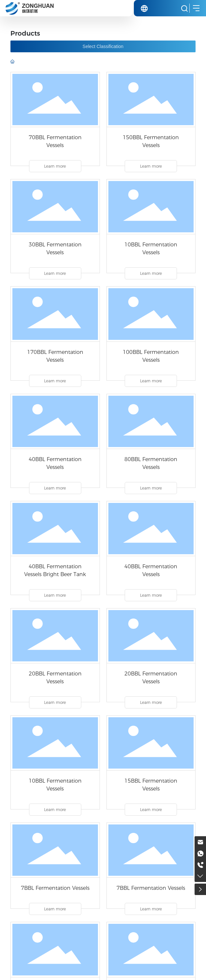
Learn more (55, 166)
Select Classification (103, 46)
